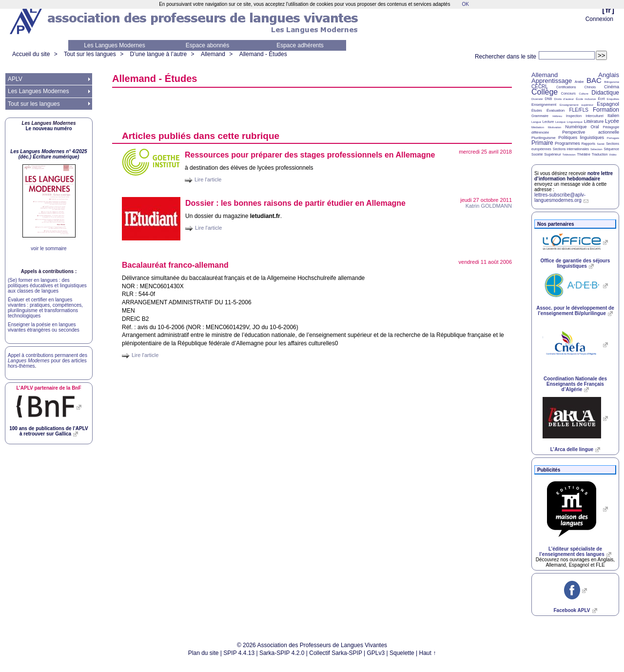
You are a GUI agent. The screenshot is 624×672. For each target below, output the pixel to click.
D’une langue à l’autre (158, 54)
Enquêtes (613, 99)
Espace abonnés (207, 45)
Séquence (611, 149)
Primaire (542, 143)
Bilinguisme (612, 82)
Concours (568, 93)
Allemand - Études (263, 54)
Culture (583, 94)
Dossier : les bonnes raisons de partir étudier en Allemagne (295, 203)
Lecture (548, 122)
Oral (595, 127)
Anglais (609, 75)
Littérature (594, 121)
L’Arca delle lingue (572, 449)
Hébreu (557, 116)
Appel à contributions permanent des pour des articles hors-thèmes (48, 361)
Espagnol (608, 104)
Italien (613, 116)
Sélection (596, 149)
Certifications (566, 87)
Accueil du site (31, 54)
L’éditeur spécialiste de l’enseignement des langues (572, 552)
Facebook (572, 610)
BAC (594, 80)
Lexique (560, 122)
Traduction (600, 154)
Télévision (569, 155)
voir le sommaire (49, 248)
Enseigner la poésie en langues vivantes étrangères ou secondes (44, 327)
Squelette (402, 653)
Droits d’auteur (564, 99)
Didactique (605, 93)
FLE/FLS (578, 110)
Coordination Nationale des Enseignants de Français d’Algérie (575, 384)
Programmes (567, 143)
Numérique (576, 127)
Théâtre (584, 154)
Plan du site (204, 653)
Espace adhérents (300, 45)
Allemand (213, 54)
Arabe (579, 82)
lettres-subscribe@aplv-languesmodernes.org (560, 198)
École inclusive (586, 99)
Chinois (590, 87)
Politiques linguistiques (581, 138)
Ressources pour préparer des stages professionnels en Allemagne (310, 155)
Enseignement (544, 105)
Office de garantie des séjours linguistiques (575, 263)
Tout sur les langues (90, 54)
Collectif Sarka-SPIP (336, 653)
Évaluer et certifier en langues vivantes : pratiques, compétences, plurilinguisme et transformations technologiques (45, 308)
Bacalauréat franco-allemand (175, 265)
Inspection (574, 116)
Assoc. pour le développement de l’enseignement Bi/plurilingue (575, 311)
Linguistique (575, 122)
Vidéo (613, 155)
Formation (606, 110)
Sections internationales (571, 149)
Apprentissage (552, 81)
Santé (601, 144)
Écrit (601, 99)
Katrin (489, 206)
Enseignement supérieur (576, 105)
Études (537, 110)
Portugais (613, 138)
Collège (545, 92)
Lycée (612, 121)
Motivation (555, 127)
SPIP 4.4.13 (239, 653)
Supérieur (553, 154)
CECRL (540, 87)
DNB (549, 99)
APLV (15, 79)
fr (608, 10)
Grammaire (540, 116)
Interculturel (595, 116)
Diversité (537, 99)
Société (537, 154)
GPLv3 (376, 653)
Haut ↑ (428, 653)
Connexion (599, 19)
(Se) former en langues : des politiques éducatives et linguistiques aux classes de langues (47, 286)
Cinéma (612, 87)
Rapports (588, 144)
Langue (536, 122)
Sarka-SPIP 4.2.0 (282, 653)
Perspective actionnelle (591, 132)
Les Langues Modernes (114, 45)
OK (465, 4)
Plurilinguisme (544, 138)
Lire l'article (208, 179)
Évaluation (556, 110)
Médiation (538, 127)
